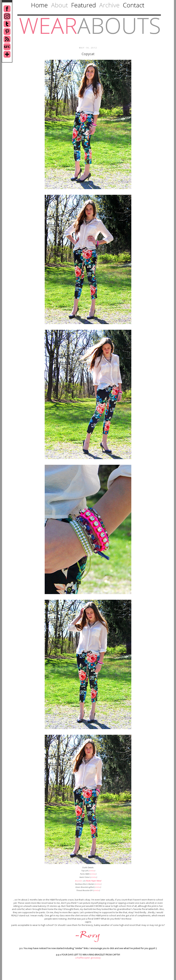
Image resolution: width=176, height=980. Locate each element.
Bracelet (78, 881)
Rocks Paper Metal (94, 881)
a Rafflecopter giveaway (88, 958)
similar (92, 871)
